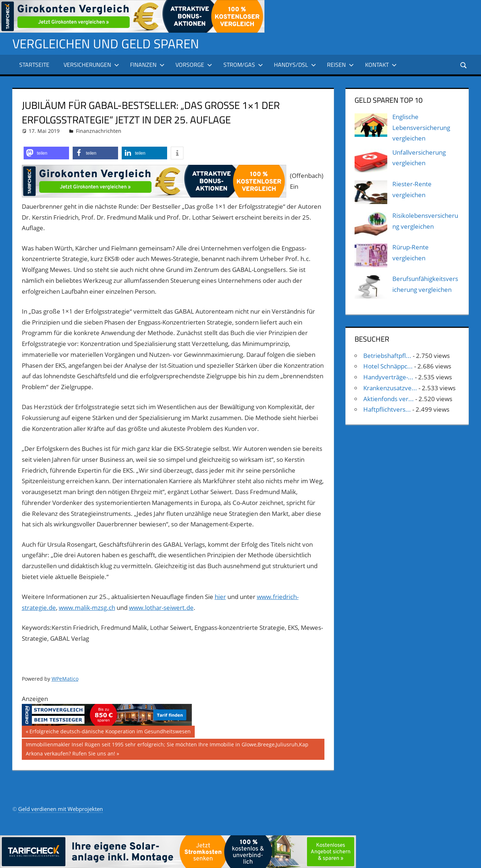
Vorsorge (194, 65)
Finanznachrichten (99, 131)
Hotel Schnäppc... (388, 366)
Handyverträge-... (388, 377)
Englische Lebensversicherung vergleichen (421, 128)
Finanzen (147, 65)
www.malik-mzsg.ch (87, 608)
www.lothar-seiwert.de (161, 608)
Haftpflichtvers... (387, 409)
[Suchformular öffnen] (464, 64)
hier (220, 597)
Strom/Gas (243, 65)
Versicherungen (91, 65)
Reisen (340, 65)
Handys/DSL (295, 65)
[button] (46, 153)
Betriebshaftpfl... (387, 355)
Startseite (34, 65)
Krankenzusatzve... (390, 388)
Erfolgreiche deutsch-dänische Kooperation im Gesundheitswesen (110, 732)
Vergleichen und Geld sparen (107, 43)
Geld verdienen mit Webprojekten (60, 809)
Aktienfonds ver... (389, 398)
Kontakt (381, 65)
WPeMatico (65, 679)
